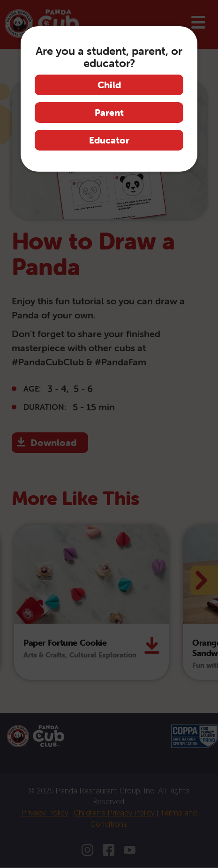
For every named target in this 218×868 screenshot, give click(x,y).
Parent (109, 112)
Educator (109, 140)
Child (109, 85)
